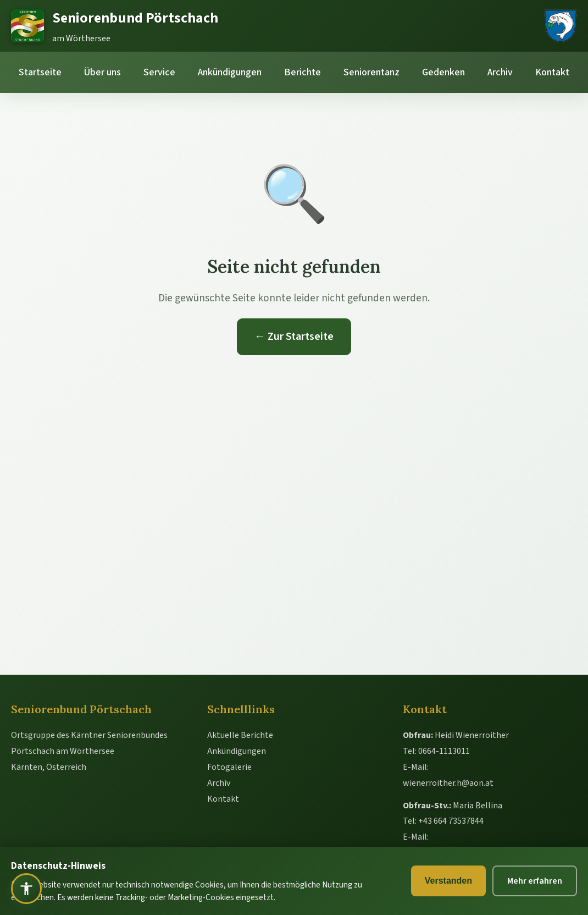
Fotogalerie (229, 767)
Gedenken (443, 72)
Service (159, 72)
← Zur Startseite (294, 337)
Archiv (500, 72)
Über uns (102, 72)
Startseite (40, 72)
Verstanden (448, 881)
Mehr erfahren (535, 881)
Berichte (303, 72)
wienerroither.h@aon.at (448, 783)
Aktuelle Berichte (240, 735)
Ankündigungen (230, 72)
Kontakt (552, 72)
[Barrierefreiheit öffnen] (26, 889)
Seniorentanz (371, 72)
